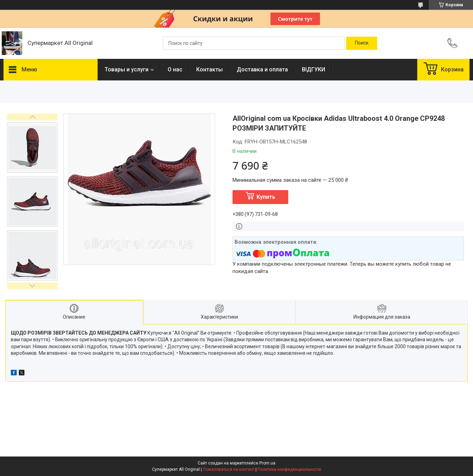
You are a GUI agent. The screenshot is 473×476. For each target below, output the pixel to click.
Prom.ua (267, 463)
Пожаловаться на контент (229, 469)
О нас (175, 69)
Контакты (209, 69)
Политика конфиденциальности (289, 469)
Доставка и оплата (262, 69)
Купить (266, 197)
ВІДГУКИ (314, 69)
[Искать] (362, 43)
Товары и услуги (127, 69)
